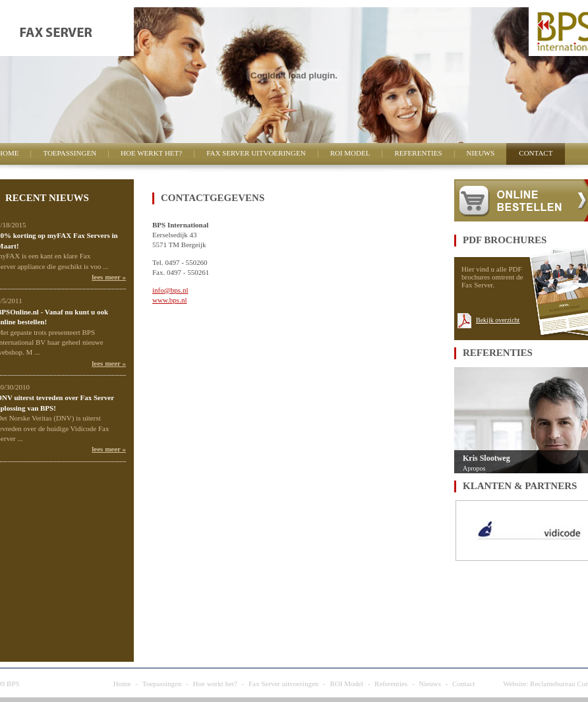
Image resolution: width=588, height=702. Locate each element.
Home (122, 684)
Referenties (418, 153)
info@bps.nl (170, 290)
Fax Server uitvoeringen (256, 153)
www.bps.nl (169, 300)
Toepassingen (70, 153)
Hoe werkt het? (151, 153)
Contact (536, 153)
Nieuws (481, 153)
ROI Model (350, 153)
